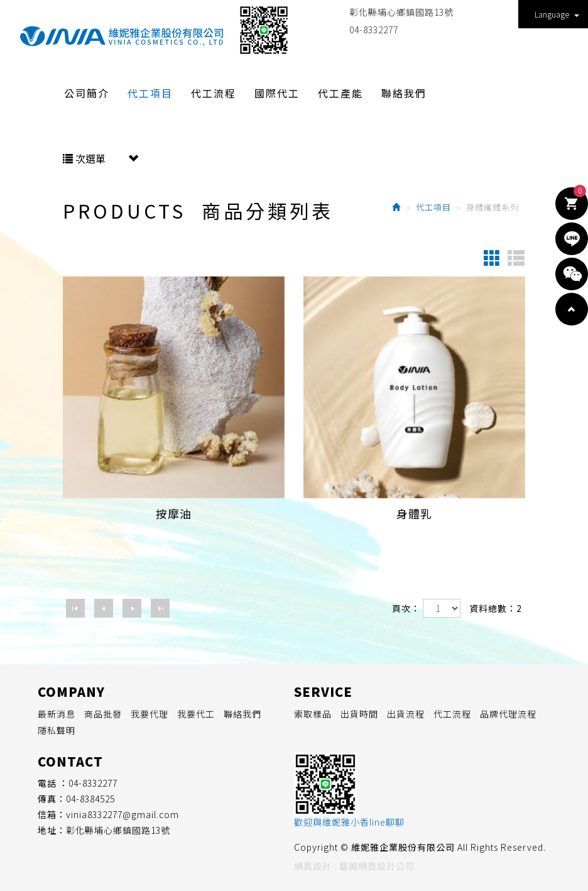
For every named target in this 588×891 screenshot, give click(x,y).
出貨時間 (359, 714)
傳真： (52, 799)
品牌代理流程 (508, 714)
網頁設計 (313, 866)
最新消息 (57, 714)
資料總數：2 (496, 608)
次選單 (101, 158)
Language (557, 14)
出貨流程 (406, 714)
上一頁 (104, 608)
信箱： (52, 814)
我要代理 (150, 714)
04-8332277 (374, 30)
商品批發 (103, 714)
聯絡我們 (242, 714)
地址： (52, 830)
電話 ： (53, 783)
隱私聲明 (57, 730)
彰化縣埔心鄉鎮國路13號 (401, 12)
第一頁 (75, 608)
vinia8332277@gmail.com (122, 814)
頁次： (406, 608)
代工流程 (452, 714)
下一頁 (132, 608)
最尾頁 (160, 608)
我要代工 (196, 714)
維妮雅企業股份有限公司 (121, 36)
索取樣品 (313, 714)
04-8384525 (90, 799)
